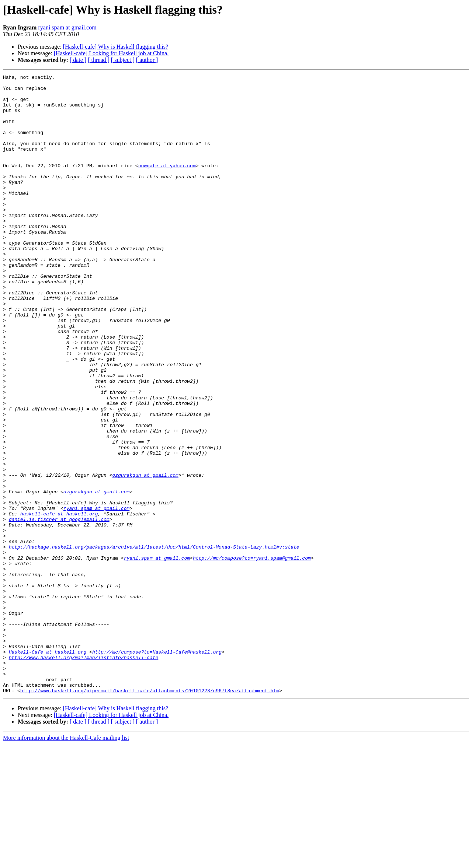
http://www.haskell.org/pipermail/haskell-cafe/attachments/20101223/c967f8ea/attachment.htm (150, 814)
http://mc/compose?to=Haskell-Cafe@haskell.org (157, 768)
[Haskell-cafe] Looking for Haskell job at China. (111, 53)
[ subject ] (123, 60)
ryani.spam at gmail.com (67, 27)
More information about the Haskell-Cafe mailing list (66, 862)
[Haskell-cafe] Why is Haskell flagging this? (116, 47)
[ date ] (78, 60)
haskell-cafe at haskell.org (59, 602)
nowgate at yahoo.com (167, 184)
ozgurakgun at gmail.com (145, 556)
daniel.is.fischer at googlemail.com (59, 609)
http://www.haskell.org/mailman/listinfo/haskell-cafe (84, 774)
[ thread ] (99, 60)
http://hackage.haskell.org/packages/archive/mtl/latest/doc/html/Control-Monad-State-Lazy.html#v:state (154, 642)
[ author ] (147, 60)
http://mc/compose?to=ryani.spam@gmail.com (252, 655)
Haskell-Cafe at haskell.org (48, 768)
